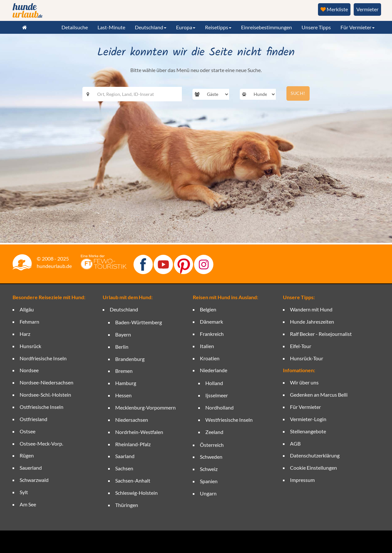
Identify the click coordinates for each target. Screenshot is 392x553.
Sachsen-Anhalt (133, 480)
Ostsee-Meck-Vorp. (41, 443)
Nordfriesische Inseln (43, 358)
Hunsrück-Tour (307, 358)
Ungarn (208, 493)
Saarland (125, 456)
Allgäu (27, 309)
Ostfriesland (33, 419)
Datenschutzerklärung (315, 455)
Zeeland (214, 432)
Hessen (123, 395)
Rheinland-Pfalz (133, 444)
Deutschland (124, 309)
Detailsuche (75, 27)
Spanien (209, 481)
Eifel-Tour (301, 346)
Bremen (124, 371)
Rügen (27, 455)
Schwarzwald (34, 480)
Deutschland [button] (151, 27)
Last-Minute (111, 27)
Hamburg (126, 383)
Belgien (208, 309)
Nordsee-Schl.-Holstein (45, 395)
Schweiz (209, 469)
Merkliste (334, 9)
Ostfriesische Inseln (42, 407)
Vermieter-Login (308, 419)
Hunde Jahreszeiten (312, 322)
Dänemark (211, 322)
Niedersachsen (132, 420)
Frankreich (212, 334)
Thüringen (127, 505)
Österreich (212, 445)
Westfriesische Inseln (229, 420)
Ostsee (28, 431)
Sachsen (124, 468)
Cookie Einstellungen (313, 468)
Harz (25, 334)
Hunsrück (30, 346)
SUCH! (298, 93)
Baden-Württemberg (139, 322)
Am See (28, 504)
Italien (207, 346)
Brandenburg (130, 359)
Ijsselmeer (217, 395)
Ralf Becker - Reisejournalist (321, 334)
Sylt (24, 492)
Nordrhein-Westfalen (139, 432)
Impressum (302, 480)
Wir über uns (304, 382)
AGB (295, 443)
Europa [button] (186, 27)
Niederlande (214, 370)
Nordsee (29, 370)
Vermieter (367, 9)
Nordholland (219, 407)
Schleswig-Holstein (136, 493)
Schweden (211, 457)
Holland (214, 383)
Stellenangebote (308, 431)
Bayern (123, 334)
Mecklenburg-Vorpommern (145, 407)
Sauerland (31, 468)
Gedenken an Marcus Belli (319, 395)
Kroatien (210, 358)
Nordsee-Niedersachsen (47, 382)
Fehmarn (29, 322)
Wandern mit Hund (311, 309)
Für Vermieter (305, 407)
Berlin (122, 347)
